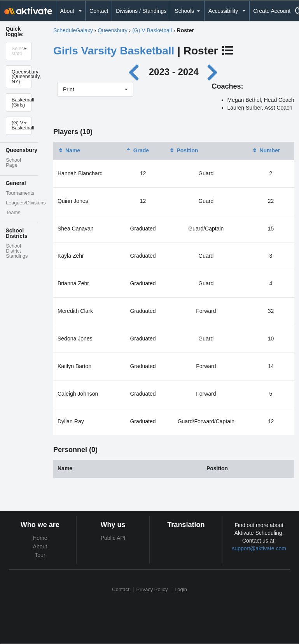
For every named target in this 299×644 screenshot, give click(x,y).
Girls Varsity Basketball (114, 51)
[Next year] (213, 72)
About (40, 546)
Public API (113, 538)
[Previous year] (136, 72)
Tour (40, 555)
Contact (99, 11)
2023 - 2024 (174, 72)
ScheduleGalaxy (73, 30)
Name (69, 150)
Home (40, 538)
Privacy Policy (152, 590)
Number (266, 150)
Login (181, 590)
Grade (137, 150)
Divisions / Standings (141, 11)
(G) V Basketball (152, 30)
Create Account (272, 11)
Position (183, 150)
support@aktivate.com (259, 548)
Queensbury (112, 30)
